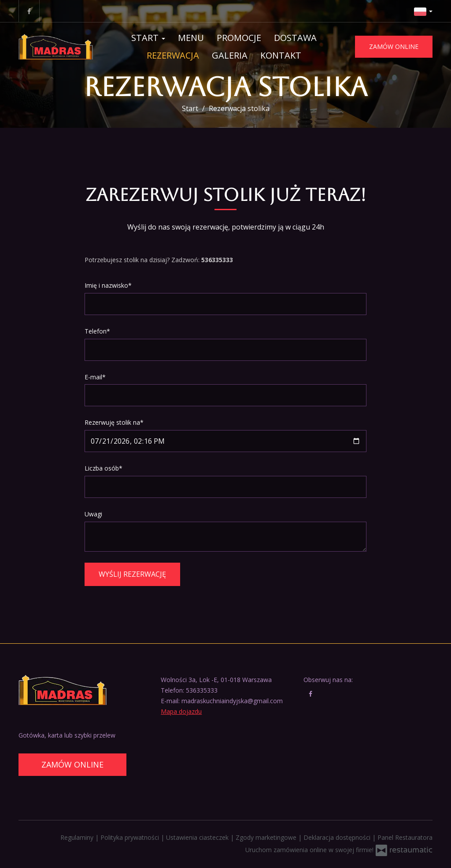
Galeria (230, 55)
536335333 (202, 690)
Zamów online (394, 46)
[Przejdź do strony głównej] (56, 47)
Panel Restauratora (405, 837)
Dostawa (295, 38)
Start (148, 38)
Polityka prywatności (131, 837)
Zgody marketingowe (267, 837)
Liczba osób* (104, 468)
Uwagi (93, 514)
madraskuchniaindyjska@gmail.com (232, 701)
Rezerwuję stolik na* (114, 422)
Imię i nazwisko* (108, 285)
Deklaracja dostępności (338, 837)
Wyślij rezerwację (132, 574)
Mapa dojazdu (181, 711)
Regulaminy (78, 837)
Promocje (239, 38)
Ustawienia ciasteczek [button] (198, 837)
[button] (423, 11)
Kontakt (281, 55)
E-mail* (95, 377)
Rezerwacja (173, 55)
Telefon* (97, 331)
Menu (191, 38)
